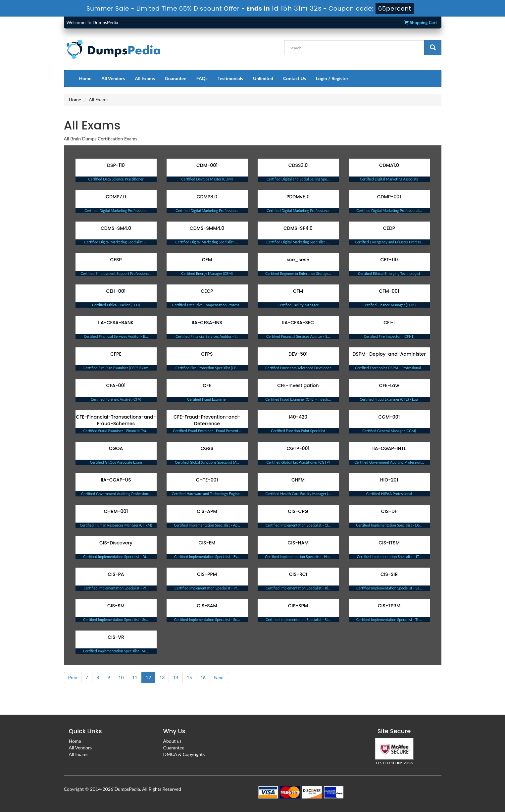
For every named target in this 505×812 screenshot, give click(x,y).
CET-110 (389, 260)
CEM (207, 260)
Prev (73, 677)
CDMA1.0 (389, 165)
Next (219, 677)
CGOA (116, 448)
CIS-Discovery (116, 543)
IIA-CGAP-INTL (389, 448)
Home (85, 78)
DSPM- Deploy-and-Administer (389, 354)
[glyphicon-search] (433, 48)
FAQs (202, 78)
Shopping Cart (421, 23)
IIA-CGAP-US (116, 480)
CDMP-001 (389, 197)
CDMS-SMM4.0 (207, 228)
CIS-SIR (389, 574)
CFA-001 (116, 385)
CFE (207, 385)
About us (173, 741)
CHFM (298, 480)
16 (203, 677)
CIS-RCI (298, 574)
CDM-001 (207, 165)
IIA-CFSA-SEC (298, 323)
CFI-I (389, 323)
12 (148, 677)
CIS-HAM (298, 543)
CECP (207, 291)
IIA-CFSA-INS (207, 323)
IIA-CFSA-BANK (116, 323)
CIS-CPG (298, 511)
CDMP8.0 (207, 197)
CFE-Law (389, 385)
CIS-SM (116, 606)
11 (135, 677)
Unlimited (263, 78)
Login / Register (332, 78)
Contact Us (295, 78)
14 (176, 677)
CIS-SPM (298, 606)
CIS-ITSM (389, 543)
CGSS (207, 448)
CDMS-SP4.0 (298, 228)
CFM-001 (389, 291)
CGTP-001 (298, 448)
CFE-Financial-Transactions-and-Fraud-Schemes (116, 420)
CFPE (116, 354)
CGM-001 (389, 417)
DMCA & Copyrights (184, 754)
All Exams (145, 78)
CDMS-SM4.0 (116, 228)
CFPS (207, 354)
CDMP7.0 (116, 197)
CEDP (389, 228)
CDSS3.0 (298, 165)
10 (121, 677)
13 (162, 677)
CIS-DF (389, 511)
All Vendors (113, 78)
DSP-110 (116, 165)
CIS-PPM (207, 574)
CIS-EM (207, 543)
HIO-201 (389, 480)
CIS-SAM (207, 606)
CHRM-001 (116, 511)
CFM (298, 291)
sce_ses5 (298, 260)
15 (189, 677)
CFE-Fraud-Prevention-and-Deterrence (207, 420)
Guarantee (176, 78)
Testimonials (230, 78)
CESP (116, 260)
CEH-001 (116, 291)
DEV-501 (298, 354)
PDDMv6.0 (298, 197)
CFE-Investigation (298, 385)
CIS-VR (116, 637)
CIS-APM (207, 511)
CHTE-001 (207, 480)
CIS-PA (116, 574)
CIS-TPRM (389, 606)
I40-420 (298, 417)
